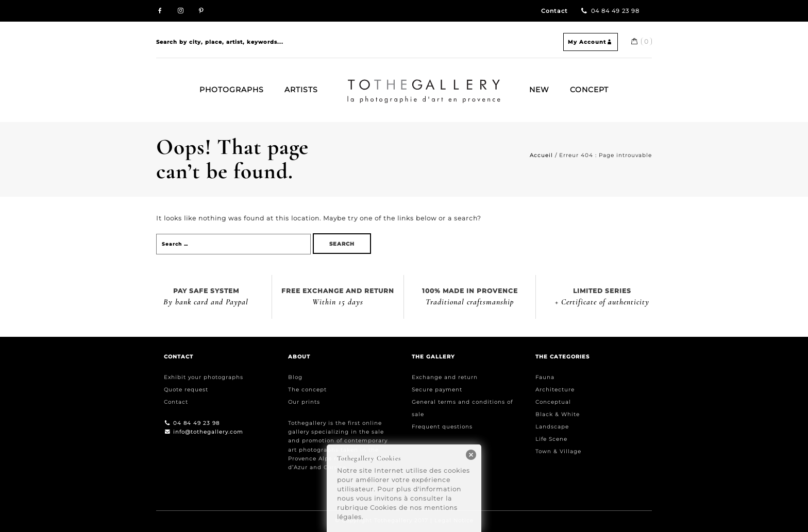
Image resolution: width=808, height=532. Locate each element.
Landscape (552, 427)
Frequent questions (442, 427)
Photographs (232, 90)
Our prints (304, 402)
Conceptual (553, 402)
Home (351, 83)
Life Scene (551, 439)
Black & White (558, 414)
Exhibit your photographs (204, 377)
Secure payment (437, 390)
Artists (301, 90)
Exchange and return (445, 377)
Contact (554, 11)
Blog (295, 377)
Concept (589, 90)
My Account (591, 42)
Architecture (555, 390)
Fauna (545, 377)
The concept (307, 390)
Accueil (541, 155)
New (539, 90)
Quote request (186, 390)
